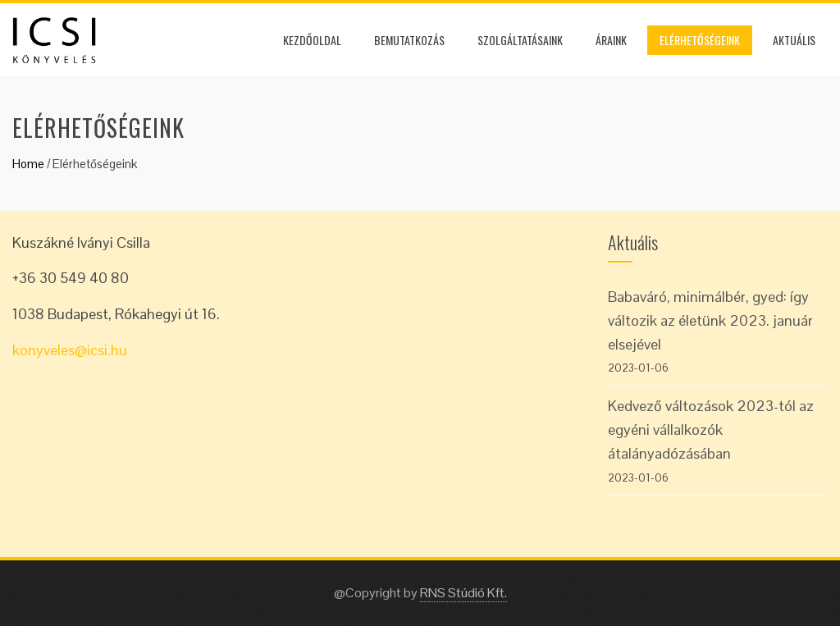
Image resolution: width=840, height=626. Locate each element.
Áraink (611, 40)
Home (28, 164)
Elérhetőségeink (700, 40)
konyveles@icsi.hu (70, 350)
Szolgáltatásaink (520, 40)
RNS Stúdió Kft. (463, 593)
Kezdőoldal (312, 40)
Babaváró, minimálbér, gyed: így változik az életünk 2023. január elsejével (710, 320)
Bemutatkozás (409, 40)
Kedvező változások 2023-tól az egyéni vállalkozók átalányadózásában (711, 430)
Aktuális (794, 40)
